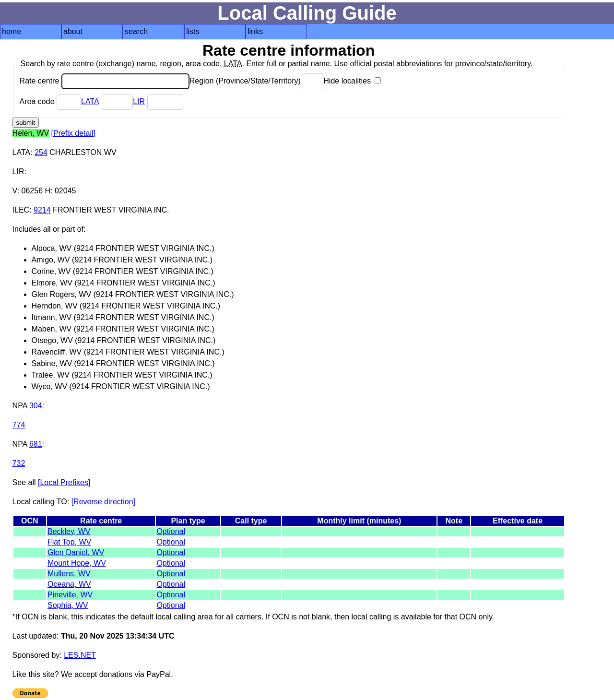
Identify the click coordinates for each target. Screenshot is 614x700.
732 (19, 463)
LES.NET (80, 655)
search (136, 31)
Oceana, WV (69, 584)
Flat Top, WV (69, 542)
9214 (42, 210)
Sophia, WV (68, 605)
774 (19, 425)
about (73, 31)
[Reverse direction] (103, 502)
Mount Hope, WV (77, 563)
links (255, 31)
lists (193, 31)
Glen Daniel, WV (76, 552)
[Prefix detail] (73, 133)
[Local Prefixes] (64, 482)
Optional (171, 531)
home (12, 31)
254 (41, 152)
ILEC (21, 210)
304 (36, 406)
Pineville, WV (70, 595)
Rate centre (105, 81)
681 (36, 444)
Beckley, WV (69, 531)
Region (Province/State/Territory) (257, 81)
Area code (50, 101)
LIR (139, 101)
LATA (90, 101)
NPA (20, 406)
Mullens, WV (69, 574)
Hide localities (352, 81)
